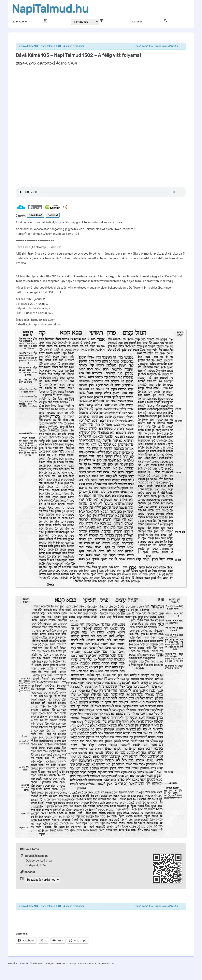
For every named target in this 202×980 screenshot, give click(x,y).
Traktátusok (37, 963)
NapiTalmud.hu (50, 9)
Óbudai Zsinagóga (36, 856)
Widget (50, 963)
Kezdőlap (13, 963)
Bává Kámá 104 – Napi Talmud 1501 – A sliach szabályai (51, 46)
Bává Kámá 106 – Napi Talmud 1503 (157, 46)
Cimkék (24, 963)
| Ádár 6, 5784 (46, 63)
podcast (53, 215)
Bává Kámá (36, 215)
